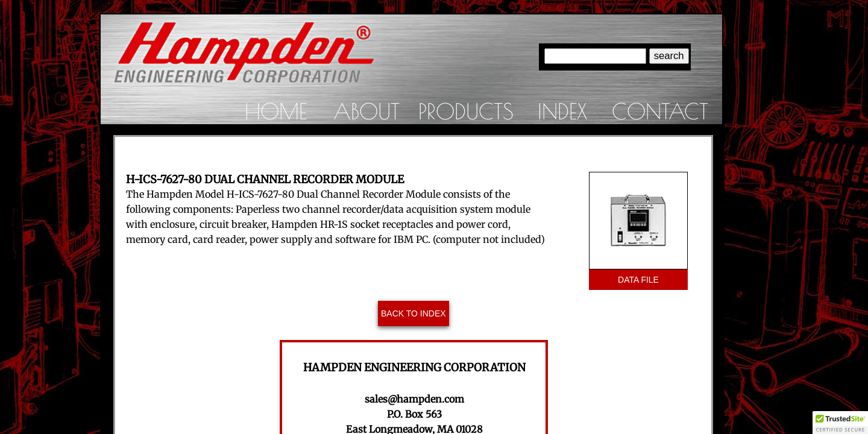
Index (562, 111)
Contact (660, 111)
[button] (840, 423)
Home (276, 111)
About (366, 111)
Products (466, 111)
